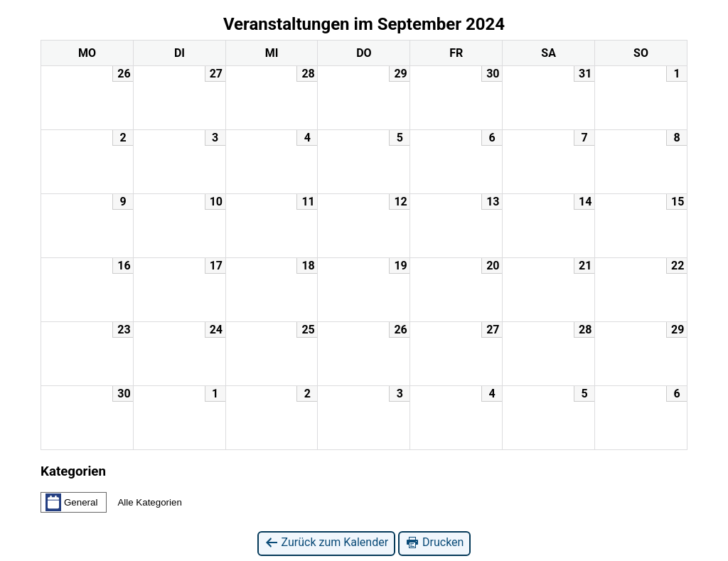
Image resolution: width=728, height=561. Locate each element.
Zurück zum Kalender (327, 543)
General (71, 502)
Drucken (434, 543)
